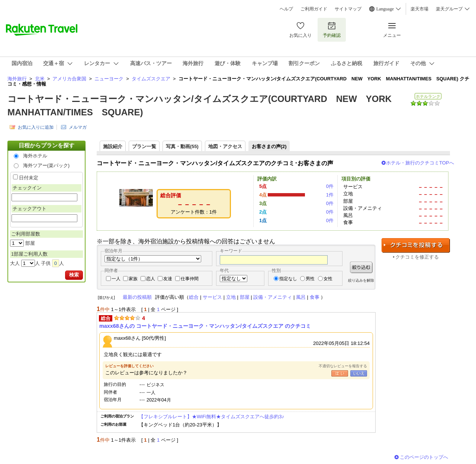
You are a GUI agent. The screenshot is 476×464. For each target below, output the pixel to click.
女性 (328, 279)
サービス (212, 297)
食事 (315, 297)
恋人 (151, 279)
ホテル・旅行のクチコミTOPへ (420, 163)
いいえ (359, 373)
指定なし (288, 279)
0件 (330, 186)
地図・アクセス (225, 146)
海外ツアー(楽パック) (46, 165)
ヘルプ (286, 9)
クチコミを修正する (417, 257)
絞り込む (361, 267)
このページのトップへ (424, 457)
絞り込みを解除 (361, 280)
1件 (330, 195)
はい (340, 373)
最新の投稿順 (137, 297)
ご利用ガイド (314, 9)
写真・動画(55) (182, 146)
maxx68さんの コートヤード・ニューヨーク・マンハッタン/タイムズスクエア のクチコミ (205, 326)
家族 (133, 279)
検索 (74, 275)
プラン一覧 (144, 146)
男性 (310, 279)
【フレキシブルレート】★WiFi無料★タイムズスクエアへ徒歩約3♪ (214, 417)
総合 (194, 297)
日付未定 (29, 178)
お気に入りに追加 (36, 127)
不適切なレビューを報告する (343, 366)
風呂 (301, 297)
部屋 (245, 297)
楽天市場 (419, 9)
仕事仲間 (190, 279)
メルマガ (78, 127)
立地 (231, 297)
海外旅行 (17, 79)
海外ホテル (35, 156)
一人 (116, 279)
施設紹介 (113, 146)
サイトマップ (348, 9)
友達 (168, 279)
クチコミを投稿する (416, 245)
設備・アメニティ (273, 297)
